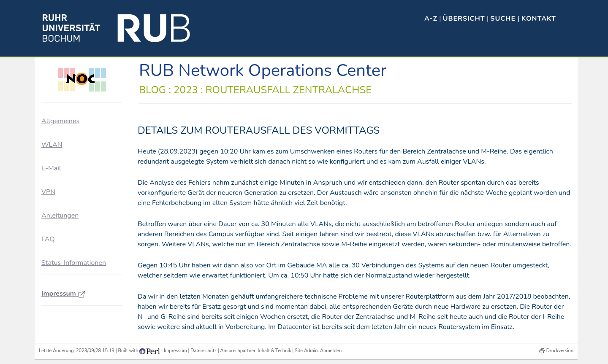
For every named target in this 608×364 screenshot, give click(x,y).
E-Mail (51, 168)
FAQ (48, 239)
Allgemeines (60, 121)
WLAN (52, 145)
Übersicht (464, 19)
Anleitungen (60, 216)
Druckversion (560, 351)
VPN (48, 192)
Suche (504, 19)
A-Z (431, 19)
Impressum (64, 294)
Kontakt (539, 19)
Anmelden (331, 351)
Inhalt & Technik (275, 351)
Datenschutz (204, 351)
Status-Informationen (74, 263)
